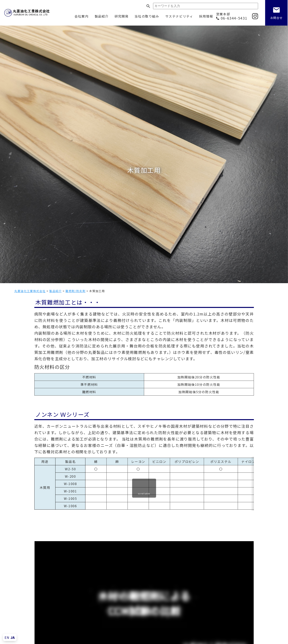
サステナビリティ (179, 16)
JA (13, 637)
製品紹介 (102, 16)
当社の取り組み (147, 16)
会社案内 (81, 16)
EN (7, 637)
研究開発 (122, 16)
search (148, 6)
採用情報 (206, 16)
